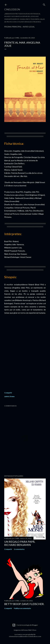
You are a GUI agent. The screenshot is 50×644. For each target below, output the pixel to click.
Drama (12, 396)
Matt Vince (32, 630)
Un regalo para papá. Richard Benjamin (20, 543)
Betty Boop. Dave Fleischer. (24, 604)
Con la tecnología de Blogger (25, 625)
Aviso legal (29, 27)
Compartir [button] (8, 393)
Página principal (13, 27)
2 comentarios (19, 549)
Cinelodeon (12, 9)
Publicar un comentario (22, 608)
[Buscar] (44, 4)
